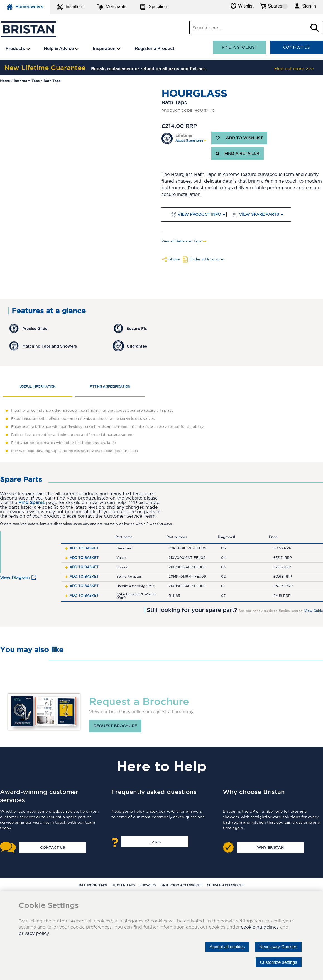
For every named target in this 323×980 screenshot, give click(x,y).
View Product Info (199, 214)
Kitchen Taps (123, 885)
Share (174, 259)
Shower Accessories (226, 885)
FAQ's (155, 842)
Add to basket (84, 548)
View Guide (314, 611)
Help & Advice (61, 49)
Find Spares (31, 503)
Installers (70, 7)
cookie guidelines (260, 927)
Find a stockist (239, 47)
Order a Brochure (206, 259)
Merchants (112, 7)
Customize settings (278, 962)
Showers (148, 885)
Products (18, 49)
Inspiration (107, 49)
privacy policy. (34, 933)
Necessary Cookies (278, 947)
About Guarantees (189, 141)
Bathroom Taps (93, 885)
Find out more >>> (294, 69)
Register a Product (154, 49)
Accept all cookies (226, 947)
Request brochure (115, 726)
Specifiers (154, 7)
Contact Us (297, 47)
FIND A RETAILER (238, 153)
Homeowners (25, 7)
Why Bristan (270, 847)
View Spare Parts (259, 214)
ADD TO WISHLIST (239, 138)
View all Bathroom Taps (181, 241)
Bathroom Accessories (181, 885)
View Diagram (15, 578)
